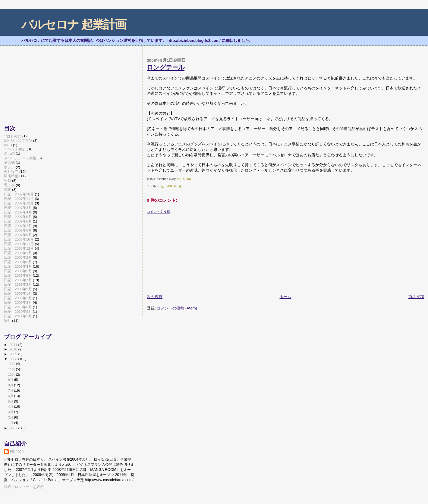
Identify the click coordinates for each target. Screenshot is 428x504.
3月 (11, 412)
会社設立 (11, 171)
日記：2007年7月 (18, 226)
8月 (11, 385)
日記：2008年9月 (18, 289)
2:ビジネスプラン (18, 140)
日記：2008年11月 (19, 244)
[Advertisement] (192, 252)
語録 (8, 180)
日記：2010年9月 (18, 311)
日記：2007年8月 (18, 230)
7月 (11, 390)
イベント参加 (15, 149)
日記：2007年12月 (19, 203)
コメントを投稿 (158, 212)
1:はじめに (13, 136)
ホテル (9, 167)
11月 (12, 369)
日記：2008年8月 (170, 186)
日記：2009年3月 (18, 302)
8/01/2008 (184, 179)
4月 (11, 406)
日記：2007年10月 (19, 194)
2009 (14, 354)
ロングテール (166, 67)
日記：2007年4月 (18, 212)
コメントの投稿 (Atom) (177, 308)
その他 (9, 162)
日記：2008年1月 (18, 253)
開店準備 (11, 176)
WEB (8, 145)
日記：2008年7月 (18, 280)
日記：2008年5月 (18, 271)
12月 (12, 364)
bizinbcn (17, 451)
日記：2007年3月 (18, 208)
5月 (11, 401)
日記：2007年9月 (18, 235)
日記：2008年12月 (19, 248)
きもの (9, 153)
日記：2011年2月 (18, 316)
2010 (14, 349)
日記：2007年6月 (18, 221)
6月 (11, 396)
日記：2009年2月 (18, 298)
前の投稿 (416, 297)
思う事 (9, 185)
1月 (11, 423)
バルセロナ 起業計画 (74, 25)
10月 (12, 375)
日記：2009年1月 (18, 293)
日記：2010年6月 (18, 307)
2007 (14, 428)
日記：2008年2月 (18, 257)
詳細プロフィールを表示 (24, 487)
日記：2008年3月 (18, 262)
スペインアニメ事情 (20, 158)
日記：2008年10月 (19, 239)
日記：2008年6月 (18, 275)
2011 (14, 345)
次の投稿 (155, 297)
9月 (11, 380)
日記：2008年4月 (18, 266)
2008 (14, 359)
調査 (8, 190)
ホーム (285, 297)
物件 (8, 320)
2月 (11, 417)
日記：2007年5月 (18, 217)
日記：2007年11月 (19, 199)
